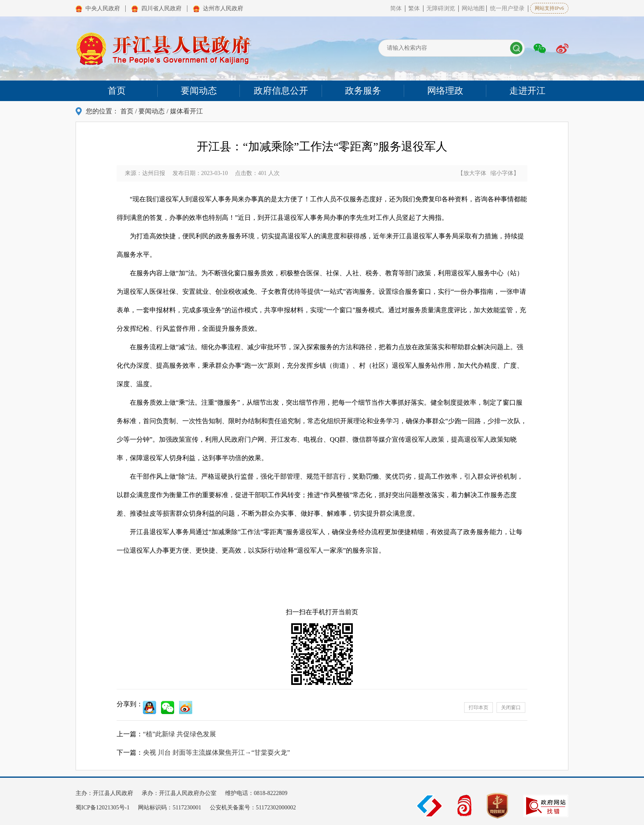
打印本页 (478, 707)
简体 (396, 8)
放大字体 (475, 173)
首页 (127, 111)
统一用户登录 (507, 8)
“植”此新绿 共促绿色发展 (179, 734)
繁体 (414, 8)
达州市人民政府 (223, 8)
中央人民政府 (103, 8)
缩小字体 (502, 173)
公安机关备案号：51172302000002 (253, 808)
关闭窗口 (511, 707)
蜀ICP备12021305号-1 (103, 808)
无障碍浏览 (442, 8)
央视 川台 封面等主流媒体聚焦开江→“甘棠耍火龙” (216, 752)
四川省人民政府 (161, 8)
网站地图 (473, 8)
